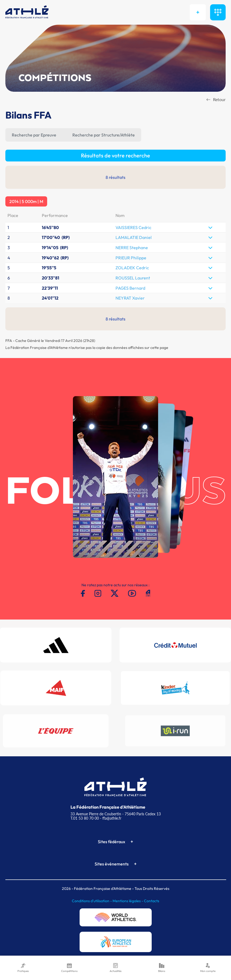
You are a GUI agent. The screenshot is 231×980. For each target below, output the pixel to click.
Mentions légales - (128, 901)
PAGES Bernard (130, 288)
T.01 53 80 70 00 (85, 818)
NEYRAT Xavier (130, 298)
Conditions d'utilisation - (92, 901)
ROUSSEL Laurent (133, 278)
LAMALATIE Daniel (134, 237)
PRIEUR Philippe (131, 258)
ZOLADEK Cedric (132, 268)
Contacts (152, 901)
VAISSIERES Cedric (133, 227)
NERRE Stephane (132, 248)
